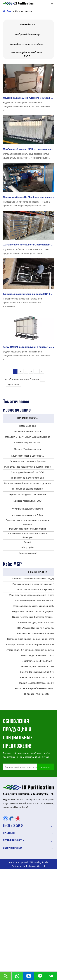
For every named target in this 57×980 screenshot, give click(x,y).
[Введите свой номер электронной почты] (23, 767)
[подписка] (45, 767)
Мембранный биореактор (27, 34)
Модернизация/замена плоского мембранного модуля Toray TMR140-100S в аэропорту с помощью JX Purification (28, 98)
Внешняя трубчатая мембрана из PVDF (27, 54)
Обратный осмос (27, 24)
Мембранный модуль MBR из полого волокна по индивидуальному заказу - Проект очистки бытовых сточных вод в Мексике (28, 149)
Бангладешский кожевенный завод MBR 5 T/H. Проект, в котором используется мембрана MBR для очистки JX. (28, 294)
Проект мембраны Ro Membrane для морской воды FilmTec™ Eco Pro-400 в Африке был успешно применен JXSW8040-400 (28, 197)
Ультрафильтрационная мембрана (27, 44)
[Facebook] (5, 819)
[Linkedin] (12, 819)
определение (13, 384)
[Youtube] (18, 819)
